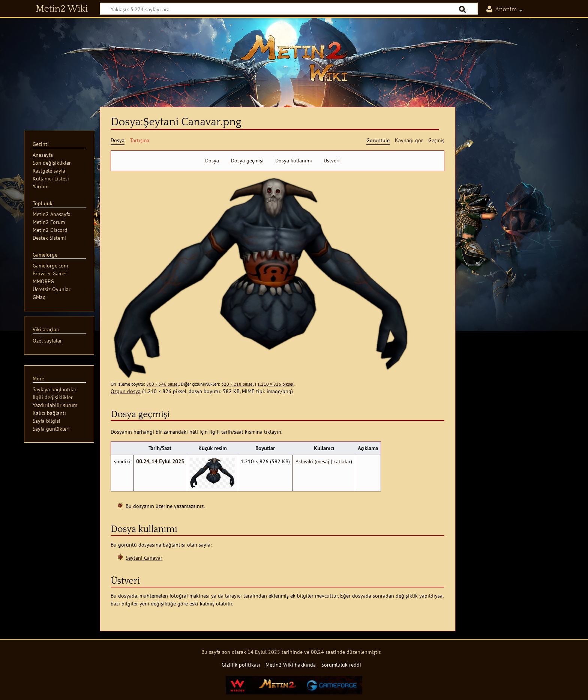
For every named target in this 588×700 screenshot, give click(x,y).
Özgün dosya (126, 391)
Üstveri (332, 161)
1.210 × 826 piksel (275, 384)
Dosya (212, 161)
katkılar (342, 461)
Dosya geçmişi (247, 161)
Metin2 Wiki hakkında (291, 665)
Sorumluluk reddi (341, 665)
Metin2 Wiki (62, 9)
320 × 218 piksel (238, 384)
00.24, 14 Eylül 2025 (160, 461)
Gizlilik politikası (241, 665)
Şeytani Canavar (144, 558)
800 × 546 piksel (163, 384)
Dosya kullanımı (294, 161)
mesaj (323, 461)
